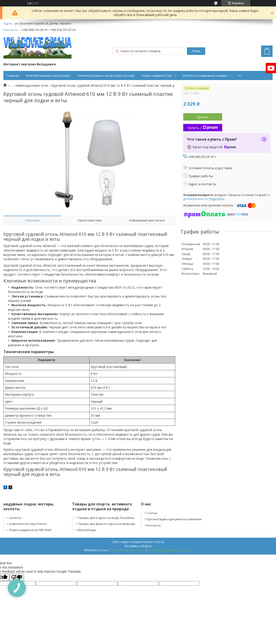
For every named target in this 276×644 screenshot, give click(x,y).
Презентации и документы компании (174, 519)
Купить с (203, 128)
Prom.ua (159, 542)
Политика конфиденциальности (170, 550)
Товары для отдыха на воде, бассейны (106, 518)
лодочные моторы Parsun (28, 524)
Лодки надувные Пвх (157, 75)
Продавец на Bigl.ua (138, 546)
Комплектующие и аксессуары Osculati (106, 75)
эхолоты (15, 518)
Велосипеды (87, 530)
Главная (13, 75)
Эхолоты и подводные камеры (205, 75)
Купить (203, 117)
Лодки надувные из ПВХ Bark (30, 530)
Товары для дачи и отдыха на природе (106, 524)
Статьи (152, 513)
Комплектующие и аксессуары (48, 75)
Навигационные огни (32, 86)
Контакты (154, 525)
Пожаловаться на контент (128, 550)
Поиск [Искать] (196, 51)
